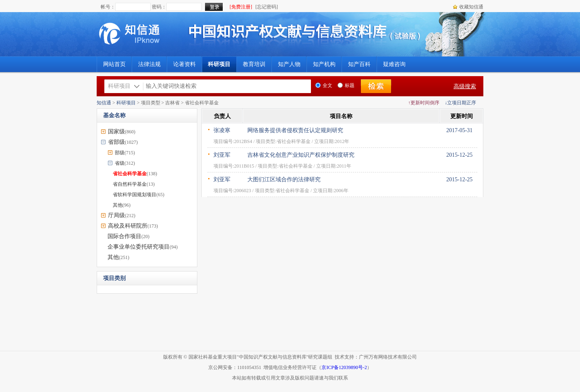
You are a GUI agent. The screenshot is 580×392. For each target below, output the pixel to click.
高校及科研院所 (128, 226)
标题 (346, 85)
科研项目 (126, 103)
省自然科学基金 (130, 184)
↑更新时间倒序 (424, 103)
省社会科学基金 (130, 174)
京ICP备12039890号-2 (344, 367)
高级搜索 (465, 86)
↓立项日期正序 (460, 103)
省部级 (116, 142)
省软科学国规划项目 (135, 195)
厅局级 (116, 215)
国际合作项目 (124, 236)
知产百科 (359, 64)
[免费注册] (241, 7)
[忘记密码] (267, 7)
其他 (118, 205)
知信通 (104, 103)
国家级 (116, 132)
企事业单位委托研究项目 (139, 247)
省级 (120, 163)
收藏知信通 (471, 7)
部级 (120, 153)
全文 (324, 85)
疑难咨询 (394, 64)
